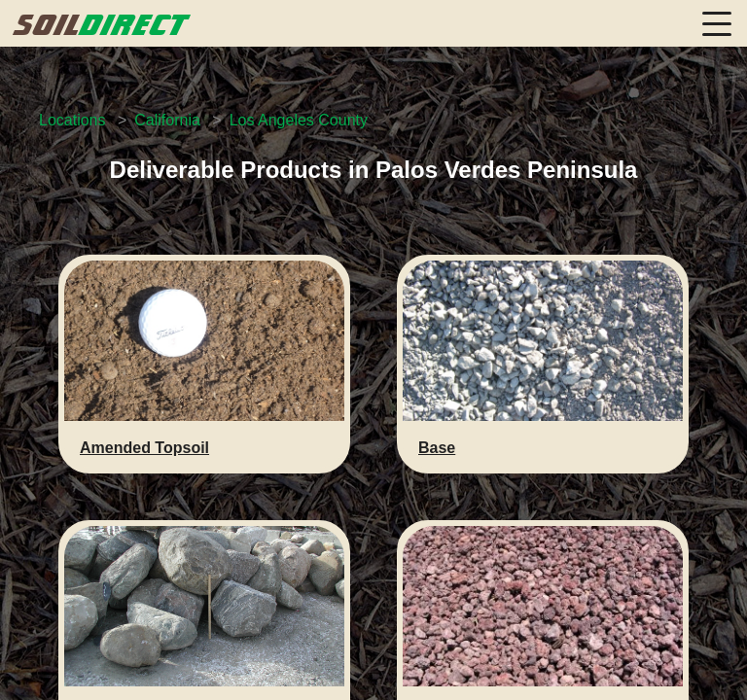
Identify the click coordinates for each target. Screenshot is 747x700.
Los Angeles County (299, 120)
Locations (72, 120)
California (167, 120)
